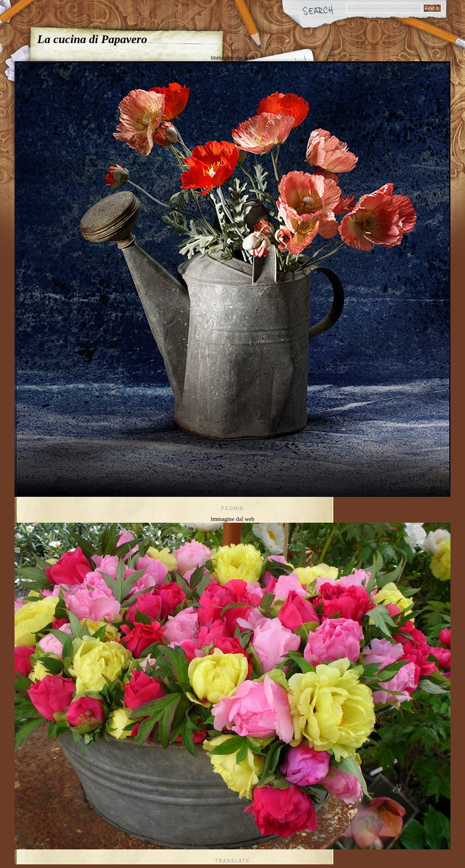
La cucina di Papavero (92, 39)
